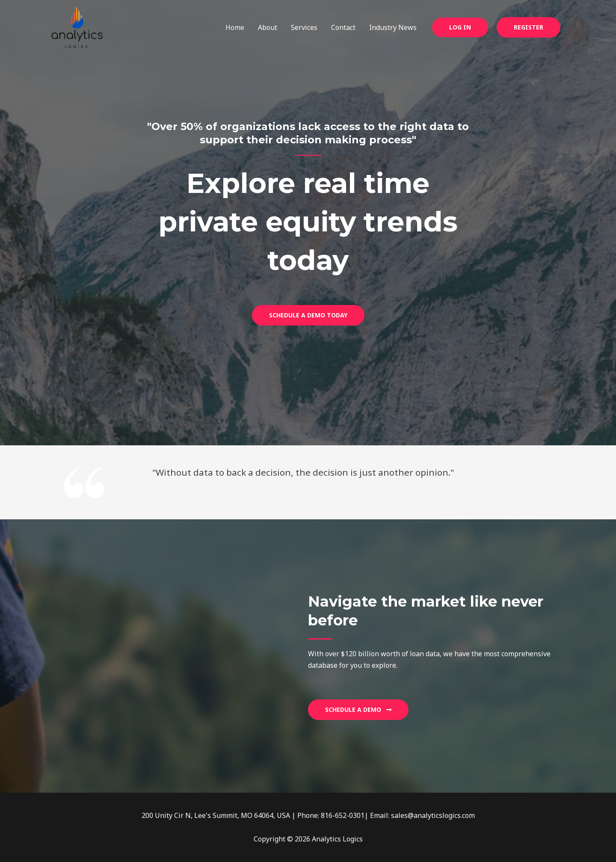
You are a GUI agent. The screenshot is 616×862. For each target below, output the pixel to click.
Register (529, 27)
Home (235, 27)
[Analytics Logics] (77, 27)
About (268, 27)
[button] (460, 27)
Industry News (393, 27)
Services (304, 27)
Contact (343, 27)
